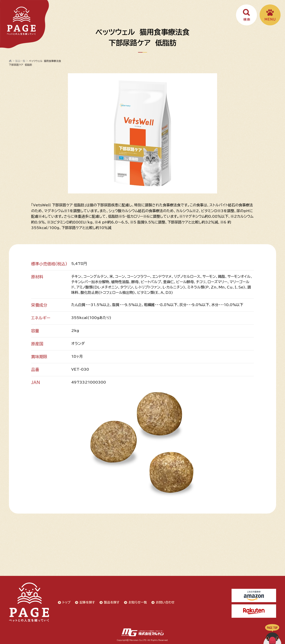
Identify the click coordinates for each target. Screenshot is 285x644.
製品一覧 (20, 61)
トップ (66, 602)
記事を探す (87, 602)
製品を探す (112, 602)
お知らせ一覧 (138, 602)
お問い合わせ (165, 602)
